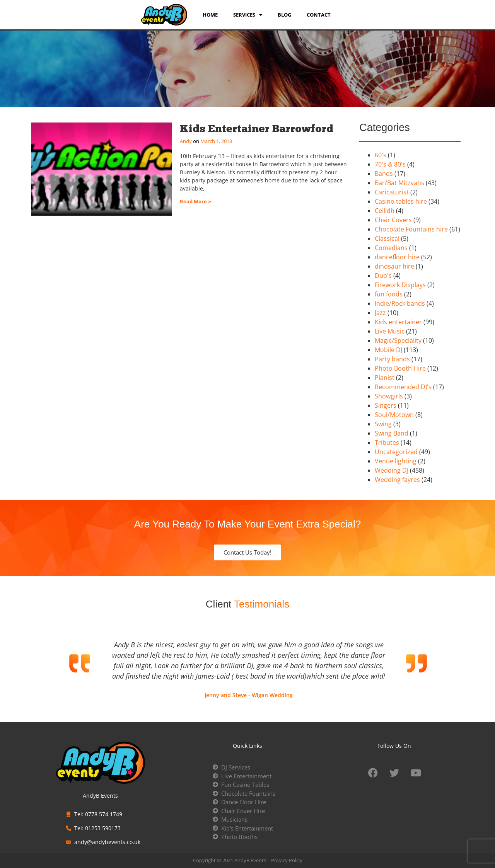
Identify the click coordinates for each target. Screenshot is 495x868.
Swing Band (392, 433)
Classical (387, 238)
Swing (383, 424)
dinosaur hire (394, 266)
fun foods (389, 294)
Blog (284, 15)
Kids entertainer (398, 322)
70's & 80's (390, 164)
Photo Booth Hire (400, 368)
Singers (386, 405)
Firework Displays (400, 285)
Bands (384, 174)
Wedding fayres (397, 480)
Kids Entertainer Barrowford (257, 128)
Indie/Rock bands (400, 303)
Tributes (387, 443)
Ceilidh (385, 211)
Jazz (380, 313)
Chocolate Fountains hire (411, 229)
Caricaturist (392, 192)
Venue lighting (396, 461)
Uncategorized (396, 452)
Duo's (383, 276)
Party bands (392, 359)
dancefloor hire (397, 257)
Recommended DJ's (403, 387)
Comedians (391, 248)
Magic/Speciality (398, 340)
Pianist (385, 378)
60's (381, 155)
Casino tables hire (401, 201)
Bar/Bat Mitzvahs (399, 183)
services (248, 15)
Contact (319, 15)
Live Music (390, 331)
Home (210, 15)
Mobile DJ (388, 350)
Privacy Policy (287, 860)
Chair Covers (393, 220)
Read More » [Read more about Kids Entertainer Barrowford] (195, 201)
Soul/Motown (394, 415)
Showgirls (389, 396)
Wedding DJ (392, 470)
